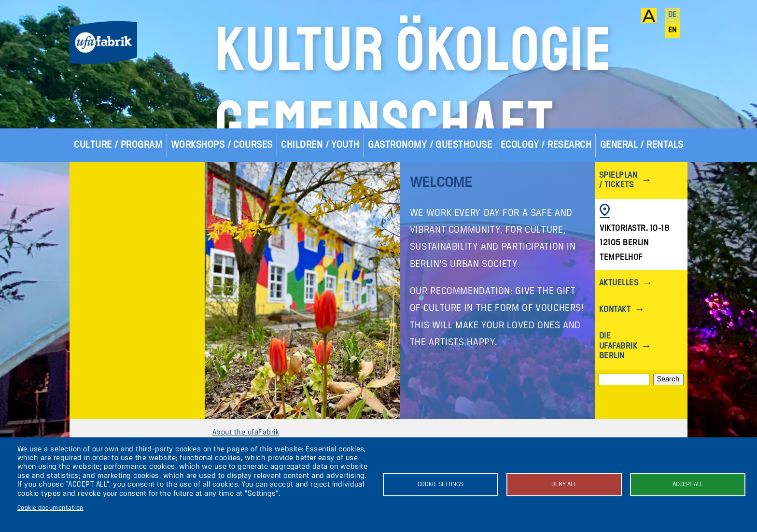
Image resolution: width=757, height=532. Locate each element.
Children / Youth (320, 206)
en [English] (673, 30)
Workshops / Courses (222, 206)
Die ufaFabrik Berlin (618, 407)
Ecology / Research (546, 206)
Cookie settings (441, 484)
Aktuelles (619, 344)
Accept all (688, 484)
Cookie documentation (50, 508)
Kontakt (615, 371)
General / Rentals (642, 206)
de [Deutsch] (673, 15)
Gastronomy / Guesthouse (430, 206)
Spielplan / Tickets (618, 241)
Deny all (564, 484)
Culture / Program (118, 206)
